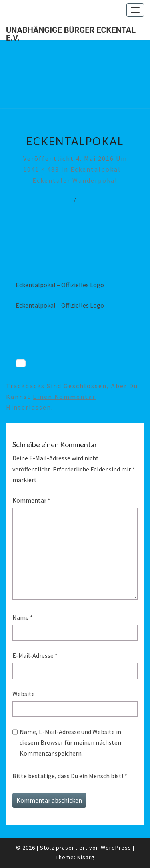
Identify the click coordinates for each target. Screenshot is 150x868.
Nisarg (86, 857)
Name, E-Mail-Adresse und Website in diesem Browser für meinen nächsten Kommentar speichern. (70, 742)
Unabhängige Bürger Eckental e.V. (71, 33)
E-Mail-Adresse (35, 655)
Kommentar (31, 500)
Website (24, 694)
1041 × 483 (41, 169)
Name (23, 617)
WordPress (116, 848)
